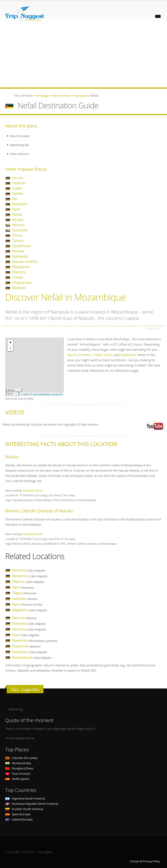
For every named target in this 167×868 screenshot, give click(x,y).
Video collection (20, 154)
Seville (17, 779)
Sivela (17, 188)
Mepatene (21, 267)
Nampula (20, 256)
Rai (15, 199)
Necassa (29, 629)
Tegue (24, 593)
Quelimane (22, 246)
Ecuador (24, 809)
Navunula (26, 646)
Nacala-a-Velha (25, 261)
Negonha (30, 610)
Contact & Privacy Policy (145, 861)
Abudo (18, 220)
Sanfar (18, 193)
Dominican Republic (32, 804)
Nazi (26, 635)
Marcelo (19, 288)
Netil (16, 209)
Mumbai (18, 763)
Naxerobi (35, 640)
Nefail (17, 214)
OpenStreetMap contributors (48, 394)
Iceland (19, 819)
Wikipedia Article (33, 490)
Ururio (18, 178)
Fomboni (20, 230)
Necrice (24, 618)
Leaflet (25, 394)
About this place (20, 136)
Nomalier (20, 204)
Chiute (18, 277)
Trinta (17, 235)
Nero (27, 604)
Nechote (29, 623)
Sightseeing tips (20, 145)
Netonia (29, 570)
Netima (28, 581)
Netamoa (30, 576)
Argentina (25, 799)
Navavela (30, 652)
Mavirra (19, 272)
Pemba (18, 251)
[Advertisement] (83, 57)
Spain (18, 814)
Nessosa (25, 598)
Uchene (19, 183)
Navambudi (32, 657)
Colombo (21, 758)
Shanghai (19, 768)
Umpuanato (22, 282)
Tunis (18, 774)
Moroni (18, 225)
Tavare (18, 241)
